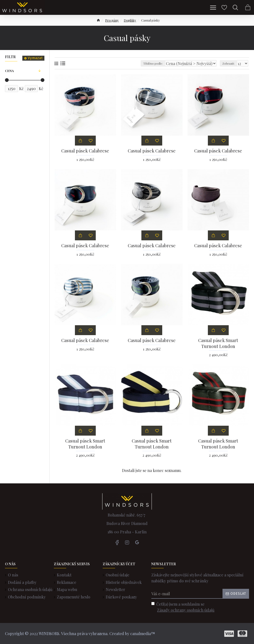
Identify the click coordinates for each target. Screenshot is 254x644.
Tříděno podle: (153, 63)
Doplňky (130, 20)
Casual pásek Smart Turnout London (218, 343)
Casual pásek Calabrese (85, 151)
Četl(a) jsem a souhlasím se (183, 607)
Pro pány (112, 20)
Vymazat (35, 58)
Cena (9, 71)
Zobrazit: (228, 63)
